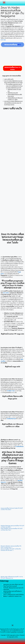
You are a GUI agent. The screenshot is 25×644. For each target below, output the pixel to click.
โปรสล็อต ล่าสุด (11, 391)
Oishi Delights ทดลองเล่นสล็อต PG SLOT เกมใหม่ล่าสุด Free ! (12, 529)
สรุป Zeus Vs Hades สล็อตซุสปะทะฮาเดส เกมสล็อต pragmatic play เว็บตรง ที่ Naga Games (13, 103)
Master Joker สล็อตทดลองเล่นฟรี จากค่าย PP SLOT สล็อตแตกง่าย (12, 577)
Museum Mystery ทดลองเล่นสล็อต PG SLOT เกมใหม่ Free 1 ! (11, 547)
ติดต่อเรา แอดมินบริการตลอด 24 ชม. (13, 596)
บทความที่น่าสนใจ (9, 79)
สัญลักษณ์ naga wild (13, 93)
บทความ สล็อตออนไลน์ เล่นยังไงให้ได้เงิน (14, 595)
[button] (4, 2)
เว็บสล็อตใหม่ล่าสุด (11, 419)
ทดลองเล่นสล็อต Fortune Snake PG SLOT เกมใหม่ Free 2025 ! (12, 509)
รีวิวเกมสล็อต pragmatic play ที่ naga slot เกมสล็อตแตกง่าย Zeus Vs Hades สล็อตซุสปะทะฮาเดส (14, 86)
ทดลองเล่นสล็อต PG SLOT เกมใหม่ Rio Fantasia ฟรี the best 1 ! (11, 550)
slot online (6, 293)
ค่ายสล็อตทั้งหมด (19, 446)
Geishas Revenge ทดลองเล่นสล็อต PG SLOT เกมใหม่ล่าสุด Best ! (12, 526)
